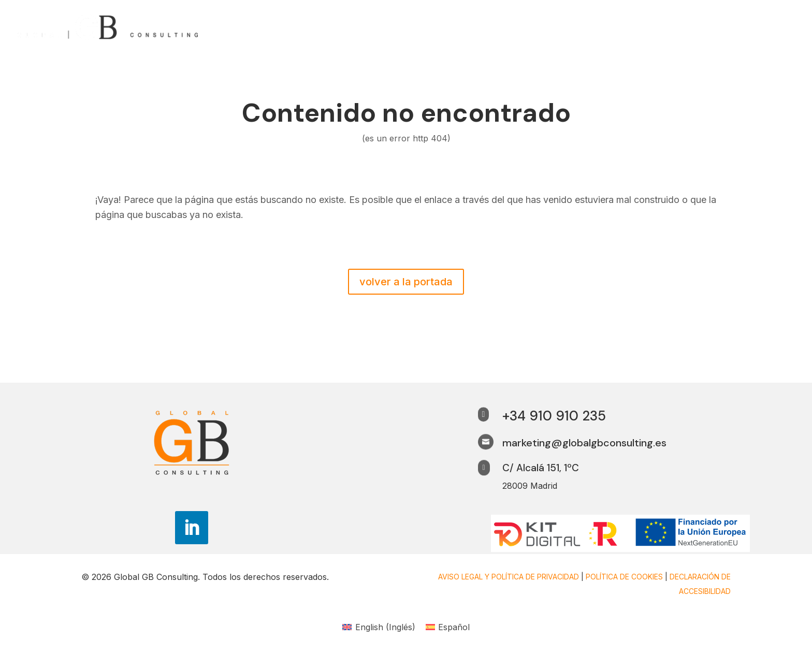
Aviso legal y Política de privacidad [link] (509, 577)
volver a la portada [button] (406, 282)
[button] (192, 528)
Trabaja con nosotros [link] (748, 27)
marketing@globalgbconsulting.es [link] (584, 443)
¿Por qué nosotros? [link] (580, 27)
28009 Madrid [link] (530, 486)
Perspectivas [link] (661, 27)
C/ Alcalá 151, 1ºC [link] (541, 468)
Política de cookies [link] (624, 577)
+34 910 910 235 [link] (554, 416)
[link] (108, 26)
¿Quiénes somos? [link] (492, 27)
